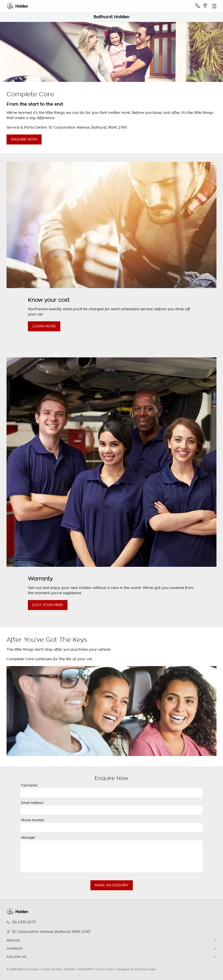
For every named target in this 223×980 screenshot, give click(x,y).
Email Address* (33, 803)
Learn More (44, 326)
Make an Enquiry (112, 885)
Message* (29, 837)
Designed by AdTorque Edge (136, 969)
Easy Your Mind (48, 605)
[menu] (214, 6)
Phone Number (33, 820)
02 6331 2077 (24, 922)
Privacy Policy (105, 969)
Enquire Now (24, 139)
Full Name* (30, 785)
